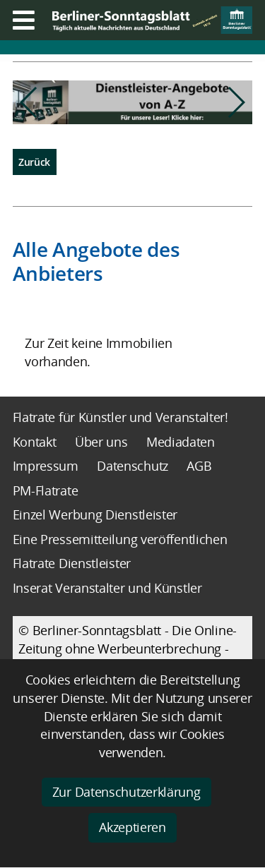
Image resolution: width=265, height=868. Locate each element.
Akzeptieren (132, 827)
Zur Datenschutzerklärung (126, 792)
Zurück (34, 162)
